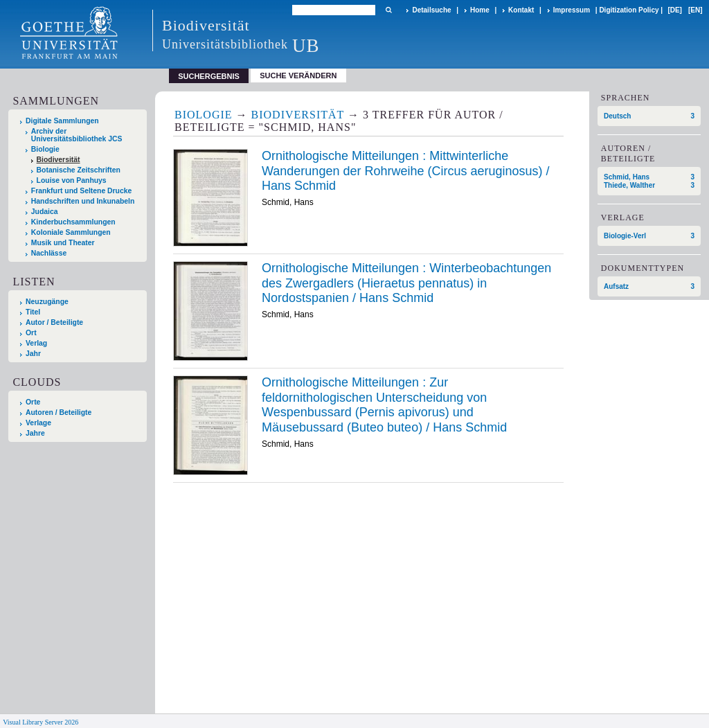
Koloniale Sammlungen (71, 232)
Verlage (38, 423)
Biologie (45, 149)
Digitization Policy (629, 10)
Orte (33, 402)
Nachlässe (49, 253)
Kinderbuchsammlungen (73, 222)
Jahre (35, 433)
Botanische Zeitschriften (79, 170)
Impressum (572, 10)
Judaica (45, 212)
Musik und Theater (63, 243)
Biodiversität (59, 160)
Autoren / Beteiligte (59, 412)
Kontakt (521, 10)
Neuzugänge (47, 302)
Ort (31, 333)
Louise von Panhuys (72, 180)
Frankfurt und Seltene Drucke (82, 191)
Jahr (33, 354)
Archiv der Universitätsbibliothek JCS (77, 135)
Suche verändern (298, 76)
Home (480, 10)
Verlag (36, 343)
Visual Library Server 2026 (41, 722)
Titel (33, 312)
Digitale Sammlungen (62, 121)
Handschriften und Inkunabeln (83, 201)
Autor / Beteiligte (54, 322)
